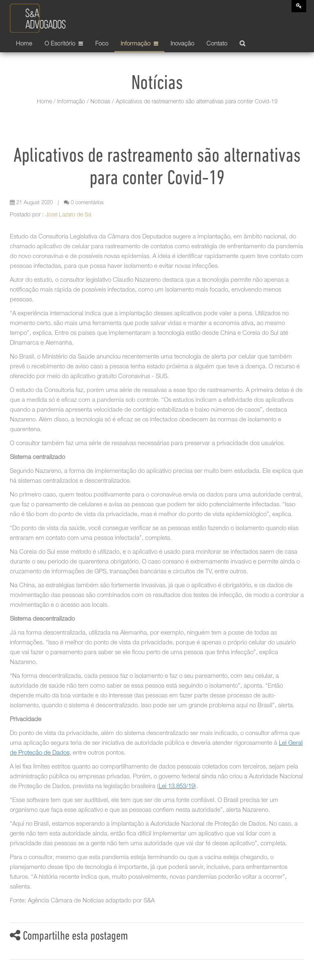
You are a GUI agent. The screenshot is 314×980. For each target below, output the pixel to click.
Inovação (182, 44)
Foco (102, 44)
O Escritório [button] (64, 44)
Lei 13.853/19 (177, 787)
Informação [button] (139, 44)
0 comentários (84, 203)
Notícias (100, 102)
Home (24, 44)
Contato (217, 44)
